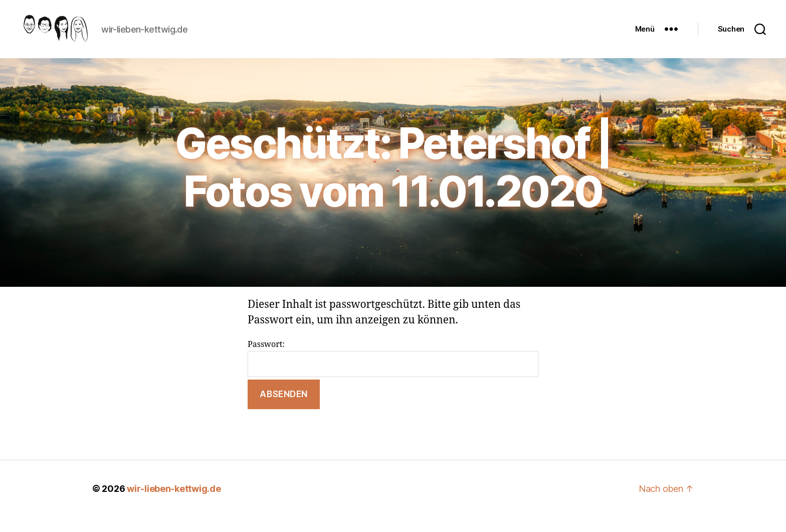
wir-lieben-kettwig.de (174, 504)
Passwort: (393, 373)
